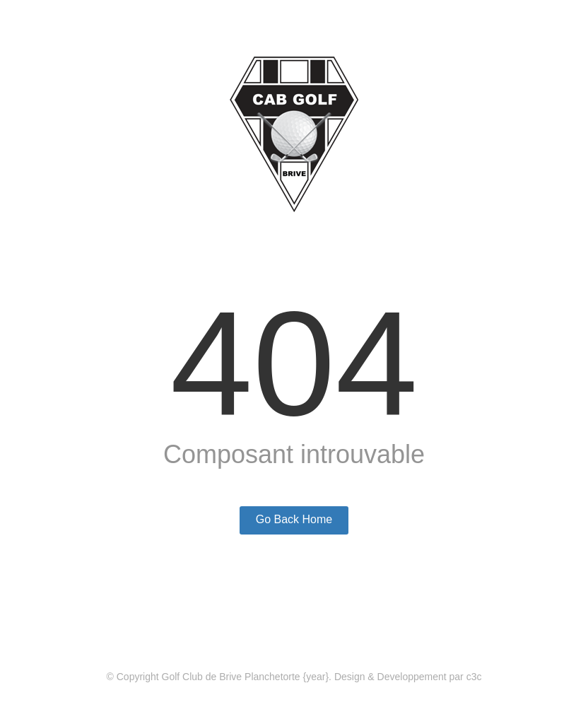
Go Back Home (294, 519)
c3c (474, 677)
